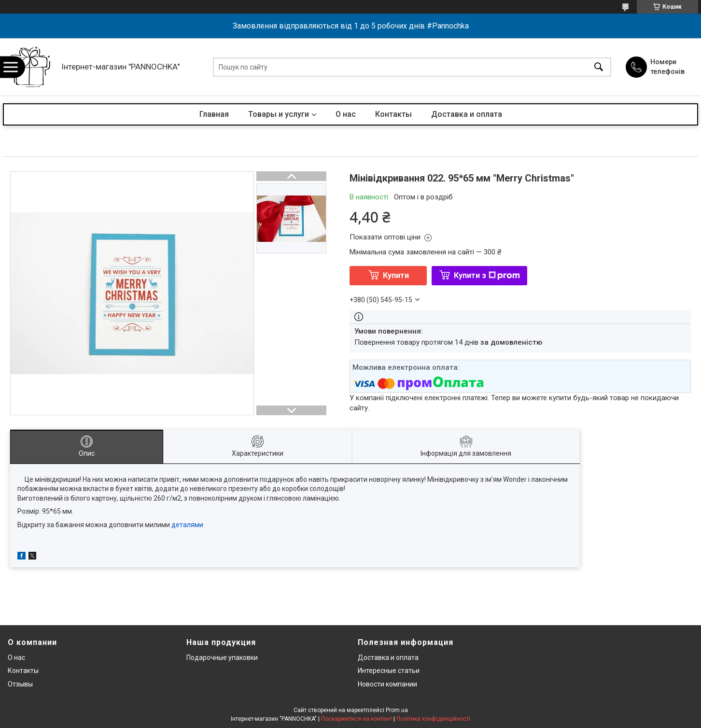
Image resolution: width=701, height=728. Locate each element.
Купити (396, 275)
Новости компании (387, 684)
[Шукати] (599, 67)
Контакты (393, 114)
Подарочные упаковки (222, 658)
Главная (214, 114)
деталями (187, 525)
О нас (346, 114)
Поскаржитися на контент (357, 719)
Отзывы (20, 684)
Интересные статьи (389, 671)
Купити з (487, 275)
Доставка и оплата (467, 114)
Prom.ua (397, 710)
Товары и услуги (279, 114)
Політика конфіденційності (433, 719)
